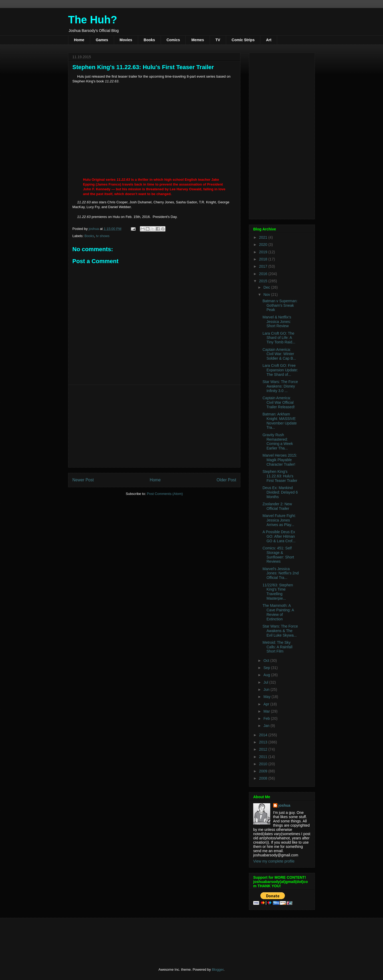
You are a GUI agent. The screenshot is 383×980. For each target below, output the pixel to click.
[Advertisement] (154, 426)
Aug (267, 675)
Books (149, 40)
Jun (267, 689)
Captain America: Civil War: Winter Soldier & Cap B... (279, 354)
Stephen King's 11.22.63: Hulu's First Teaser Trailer (280, 476)
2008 (264, 778)
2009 (264, 771)
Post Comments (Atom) (165, 494)
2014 (264, 735)
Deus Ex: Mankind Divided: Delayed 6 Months (280, 492)
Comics (173, 40)
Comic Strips (243, 40)
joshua (284, 805)
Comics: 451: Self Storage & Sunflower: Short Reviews (278, 555)
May (267, 697)
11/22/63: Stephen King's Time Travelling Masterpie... (278, 592)
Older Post (226, 480)
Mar (267, 711)
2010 (264, 764)
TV (218, 40)
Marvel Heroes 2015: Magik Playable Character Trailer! (280, 460)
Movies (126, 40)
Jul (266, 682)
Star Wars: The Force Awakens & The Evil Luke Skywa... (280, 631)
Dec (267, 287)
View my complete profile (274, 861)
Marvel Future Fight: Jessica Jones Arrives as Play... (279, 520)
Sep (267, 668)
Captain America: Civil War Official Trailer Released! (279, 402)
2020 (264, 245)
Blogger (218, 970)
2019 (264, 252)
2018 (264, 259)
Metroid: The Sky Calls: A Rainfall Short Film (277, 647)
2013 (264, 742)
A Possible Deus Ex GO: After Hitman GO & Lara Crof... (279, 536)
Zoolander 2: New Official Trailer (277, 506)
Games (102, 40)
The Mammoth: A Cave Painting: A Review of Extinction (278, 612)
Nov (267, 295)
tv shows (103, 236)
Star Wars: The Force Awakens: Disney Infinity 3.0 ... (280, 386)
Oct (267, 661)
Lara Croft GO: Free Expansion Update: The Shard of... (280, 370)
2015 (264, 281)
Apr (267, 704)
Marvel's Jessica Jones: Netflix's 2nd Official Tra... (281, 573)
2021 (264, 237)
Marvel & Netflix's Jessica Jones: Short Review (277, 322)
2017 (264, 266)
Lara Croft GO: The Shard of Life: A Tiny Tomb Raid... (279, 338)
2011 (264, 757)
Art (269, 40)
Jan (267, 726)
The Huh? (93, 20)
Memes (197, 40)
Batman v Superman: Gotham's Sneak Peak (280, 305)
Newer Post (83, 480)
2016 (264, 274)
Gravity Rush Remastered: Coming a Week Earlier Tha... (278, 441)
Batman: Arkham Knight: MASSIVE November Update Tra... (280, 421)
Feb (267, 718)
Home (79, 40)
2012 (264, 749)
